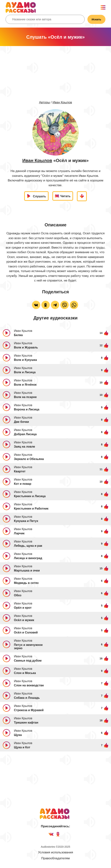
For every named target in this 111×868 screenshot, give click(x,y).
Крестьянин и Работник (31, 509)
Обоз (18, 595)
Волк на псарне (25, 397)
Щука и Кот (22, 747)
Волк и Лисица (25, 372)
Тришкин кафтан (26, 723)
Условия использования (56, 852)
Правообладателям (55, 858)
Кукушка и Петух (26, 521)
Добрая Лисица (25, 434)
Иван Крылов (62, 102)
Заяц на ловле (25, 447)
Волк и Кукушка (25, 360)
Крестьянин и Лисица (30, 496)
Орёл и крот (23, 608)
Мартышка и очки (27, 570)
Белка (18, 335)
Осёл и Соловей (26, 632)
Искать (97, 19)
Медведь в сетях (26, 583)
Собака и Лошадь (27, 698)
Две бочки (21, 422)
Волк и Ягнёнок (25, 385)
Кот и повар (23, 484)
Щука (18, 735)
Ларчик (19, 533)
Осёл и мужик (24, 620)
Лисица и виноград (28, 558)
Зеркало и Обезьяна (29, 459)
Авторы (44, 102)
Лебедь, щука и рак (28, 546)
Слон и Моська (25, 673)
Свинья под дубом (28, 661)
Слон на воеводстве (29, 685)
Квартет (20, 471)
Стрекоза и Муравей (29, 710)
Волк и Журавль (26, 347)
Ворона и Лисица (27, 409)
